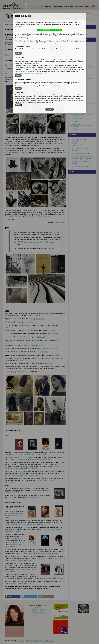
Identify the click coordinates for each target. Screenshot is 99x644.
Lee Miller (75, 105)
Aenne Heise (76, 80)
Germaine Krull (77, 91)
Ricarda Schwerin (77, 116)
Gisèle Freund (76, 77)
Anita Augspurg (77, 52)
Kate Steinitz (76, 124)
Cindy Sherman (77, 118)
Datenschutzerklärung (32, 641)
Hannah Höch (76, 85)
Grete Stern (76, 127)
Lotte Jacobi (76, 88)
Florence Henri (76, 83)
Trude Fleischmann (78, 74)
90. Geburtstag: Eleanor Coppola (82, 156)
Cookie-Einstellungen (46, 641)
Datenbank (57, 6)
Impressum (21, 641)
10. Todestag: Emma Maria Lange (82, 166)
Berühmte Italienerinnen (79, 31)
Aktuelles (79, 6)
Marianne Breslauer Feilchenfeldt (82, 66)
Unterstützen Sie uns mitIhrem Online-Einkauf (38, 611)
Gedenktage (68, 6)
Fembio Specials (10, 25)
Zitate (13, 55)
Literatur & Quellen (29, 55)
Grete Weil (75, 130)
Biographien (46, 6)
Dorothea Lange (77, 94)
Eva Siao (75, 121)
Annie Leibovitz (77, 96)
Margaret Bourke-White (79, 60)
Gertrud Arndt (76, 47)
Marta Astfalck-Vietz (78, 49)
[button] (13, 596)
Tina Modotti (76, 107)
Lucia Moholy (76, 110)
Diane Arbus (76, 44)
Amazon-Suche (19, 454)
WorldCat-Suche (40, 454)
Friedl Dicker (76, 71)
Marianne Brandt (77, 63)
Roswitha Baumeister (78, 55)
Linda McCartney (77, 102)
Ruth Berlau (76, 58)
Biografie (8, 55)
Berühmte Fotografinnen (24, 25)
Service (87, 6)
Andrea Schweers (60, 222)
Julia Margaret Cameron (79, 69)
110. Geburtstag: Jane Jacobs (81, 153)
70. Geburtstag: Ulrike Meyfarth (81, 159)
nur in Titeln (85, 16)
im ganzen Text (86, 15)
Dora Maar (75, 99)
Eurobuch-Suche (29, 454)
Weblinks (19, 55)
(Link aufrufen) (37, 316)
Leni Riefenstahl (77, 113)
